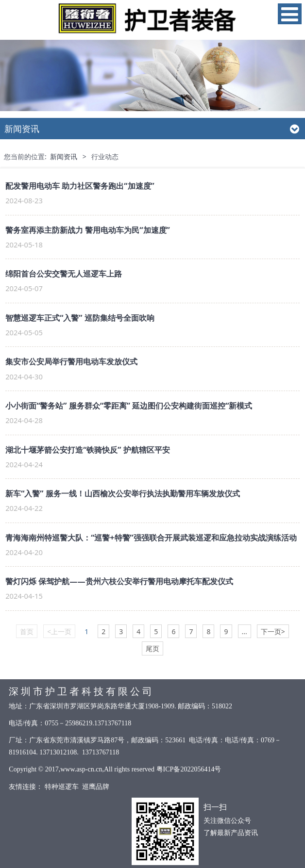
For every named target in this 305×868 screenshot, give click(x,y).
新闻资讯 (64, 156)
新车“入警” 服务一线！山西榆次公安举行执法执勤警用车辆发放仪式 (123, 493)
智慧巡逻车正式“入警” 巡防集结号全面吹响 (80, 318)
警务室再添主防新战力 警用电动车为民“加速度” (88, 230)
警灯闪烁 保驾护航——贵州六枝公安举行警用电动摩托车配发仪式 (119, 581)
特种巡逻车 (61, 787)
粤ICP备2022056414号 (189, 769)
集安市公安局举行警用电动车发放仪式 (71, 361)
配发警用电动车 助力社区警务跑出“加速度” (80, 186)
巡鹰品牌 (96, 787)
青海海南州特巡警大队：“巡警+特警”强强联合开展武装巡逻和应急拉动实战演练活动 (151, 538)
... (245, 631)
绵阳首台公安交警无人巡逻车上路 (64, 274)
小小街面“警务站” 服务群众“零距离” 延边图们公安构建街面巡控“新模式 (129, 406)
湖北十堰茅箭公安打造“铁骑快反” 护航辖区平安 (88, 450)
